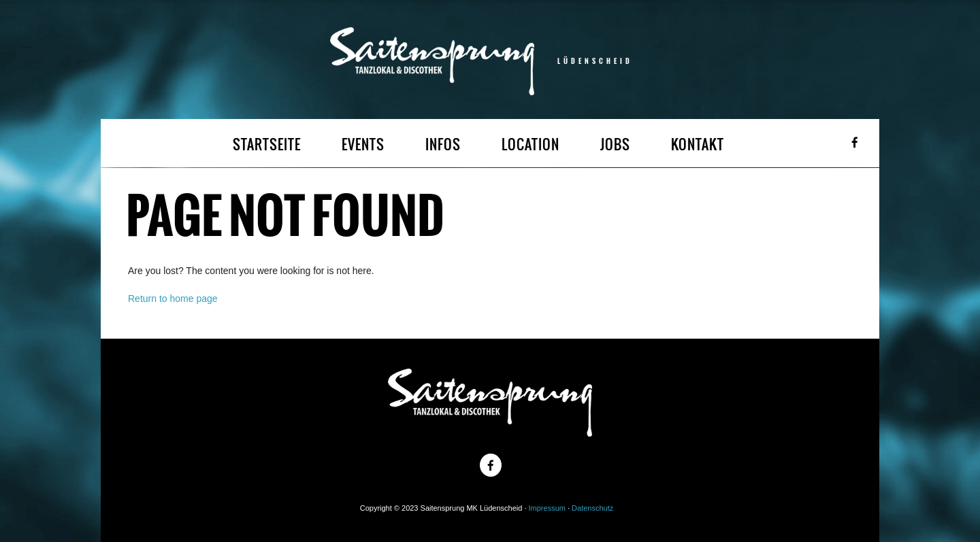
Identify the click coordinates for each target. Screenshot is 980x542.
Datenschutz (592, 508)
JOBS (615, 145)
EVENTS (363, 145)
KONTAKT (698, 145)
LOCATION (530, 145)
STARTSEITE (267, 145)
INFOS (443, 145)
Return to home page (173, 299)
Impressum (547, 508)
